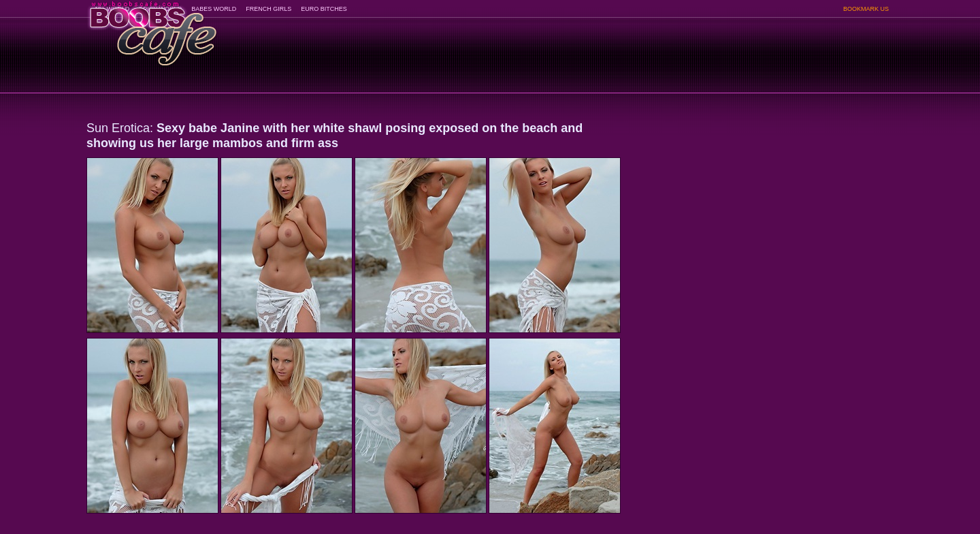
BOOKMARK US (866, 9)
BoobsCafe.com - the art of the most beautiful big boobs (152, 29)
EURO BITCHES (324, 9)
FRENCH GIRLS (268, 9)
